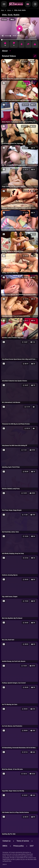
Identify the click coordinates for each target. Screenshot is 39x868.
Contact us (6, 841)
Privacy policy (19, 846)
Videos (9, 10)
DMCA (5, 846)
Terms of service (23, 841)
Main (3, 10)
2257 (32, 846)
